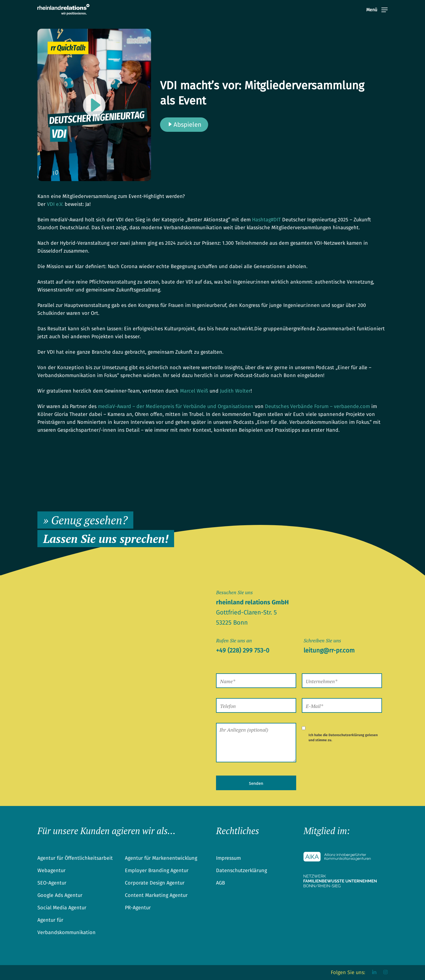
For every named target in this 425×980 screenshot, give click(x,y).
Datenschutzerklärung (346, 735)
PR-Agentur (138, 908)
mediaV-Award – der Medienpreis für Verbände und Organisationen (176, 406)
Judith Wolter (235, 391)
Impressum (228, 858)
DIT (266, 220)
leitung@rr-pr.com (329, 650)
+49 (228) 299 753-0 (243, 650)
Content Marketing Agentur (156, 895)
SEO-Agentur (52, 883)
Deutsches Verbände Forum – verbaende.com (317, 406)
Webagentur (51, 870)
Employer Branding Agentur (157, 870)
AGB (221, 883)
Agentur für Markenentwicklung (161, 858)
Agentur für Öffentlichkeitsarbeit (75, 858)
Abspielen (184, 125)
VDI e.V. (55, 204)
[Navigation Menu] (377, 14)
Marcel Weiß (194, 391)
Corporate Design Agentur (155, 883)
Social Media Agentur (62, 908)
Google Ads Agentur (60, 895)
